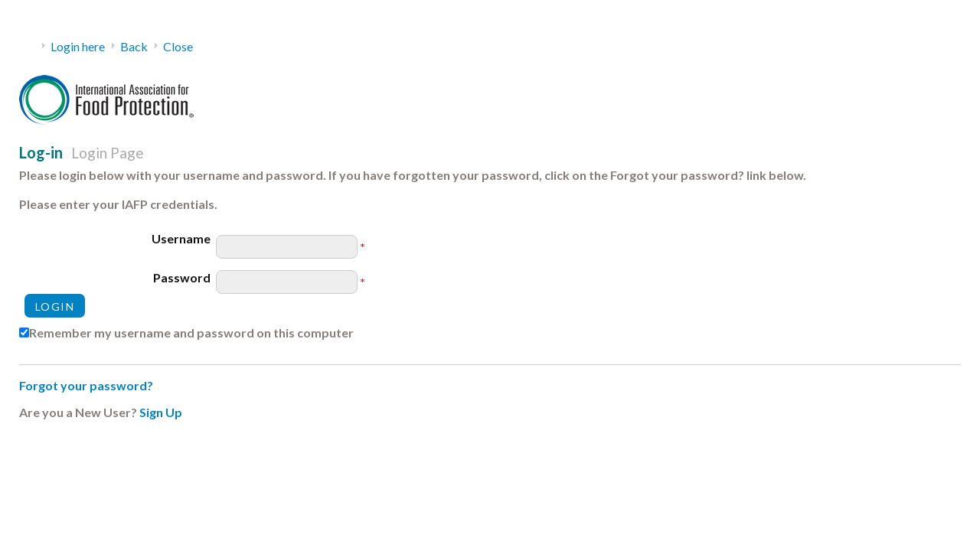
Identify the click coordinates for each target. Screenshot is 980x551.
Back (134, 46)
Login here (78, 46)
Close (178, 46)
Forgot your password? (86, 385)
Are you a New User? (78, 412)
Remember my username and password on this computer (191, 333)
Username (181, 238)
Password (182, 277)
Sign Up (161, 412)
